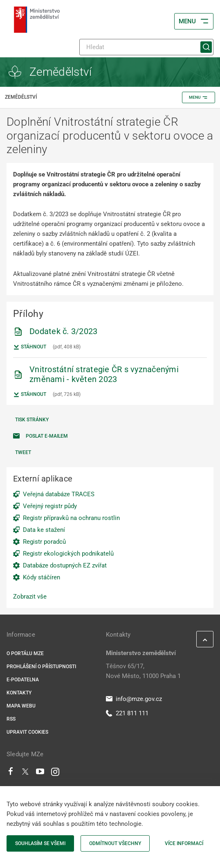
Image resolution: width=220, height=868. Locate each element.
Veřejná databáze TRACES (59, 494)
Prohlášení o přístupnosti (41, 667)
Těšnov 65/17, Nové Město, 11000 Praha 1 (143, 671)
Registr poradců (44, 542)
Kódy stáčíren (42, 577)
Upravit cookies (27, 732)
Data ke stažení (44, 530)
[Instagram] (55, 773)
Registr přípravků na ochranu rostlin (71, 518)
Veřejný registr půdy (50, 506)
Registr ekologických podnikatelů (68, 554)
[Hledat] (146, 47)
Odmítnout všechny (115, 843)
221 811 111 (127, 713)
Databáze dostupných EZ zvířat (65, 565)
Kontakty (19, 693)
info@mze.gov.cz (134, 699)
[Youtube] (40, 773)
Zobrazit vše (30, 597)
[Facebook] (11, 773)
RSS (11, 719)
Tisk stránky (32, 420)
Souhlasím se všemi (40, 843)
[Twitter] (25, 773)
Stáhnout (30, 347)
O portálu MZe (25, 653)
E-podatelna (23, 680)
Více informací (184, 843)
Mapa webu (21, 706)
